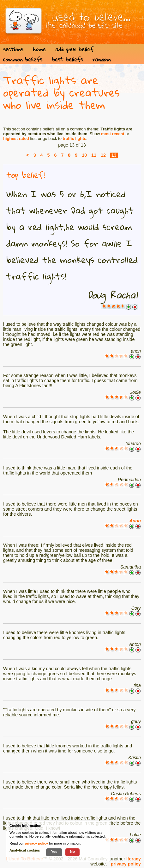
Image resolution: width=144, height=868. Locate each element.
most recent (113, 134)
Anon (135, 521)
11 (94, 155)
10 (84, 155)
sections (13, 49)
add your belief (74, 49)
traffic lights (75, 138)
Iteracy (134, 859)
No (73, 851)
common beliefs (23, 59)
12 (103, 155)
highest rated (16, 138)
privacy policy (126, 864)
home (39, 49)
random (102, 59)
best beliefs (67, 59)
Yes (54, 851)
